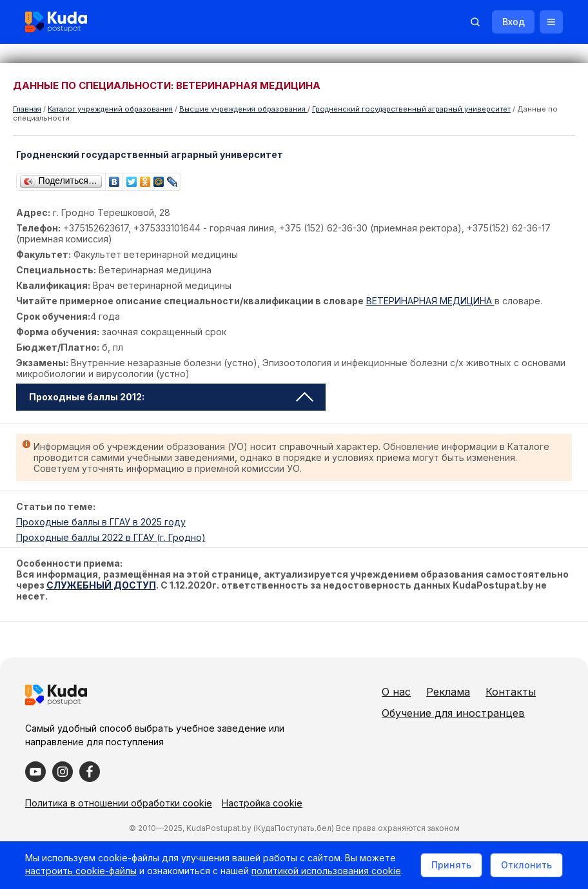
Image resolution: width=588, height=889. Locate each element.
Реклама (477, 692)
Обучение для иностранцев (482, 734)
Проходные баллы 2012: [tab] (171, 397)
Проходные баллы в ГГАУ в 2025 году (101, 522)
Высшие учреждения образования (243, 109)
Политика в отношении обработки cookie (119, 823)
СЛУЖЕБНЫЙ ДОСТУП (101, 585)
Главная (27, 109)
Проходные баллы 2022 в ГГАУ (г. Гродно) (111, 537)
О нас (425, 692)
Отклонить (526, 865)
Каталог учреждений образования (110, 109)
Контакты (436, 713)
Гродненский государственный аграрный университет (411, 109)
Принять (451, 865)
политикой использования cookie (327, 872)
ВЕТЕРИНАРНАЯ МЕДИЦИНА (430, 301)
